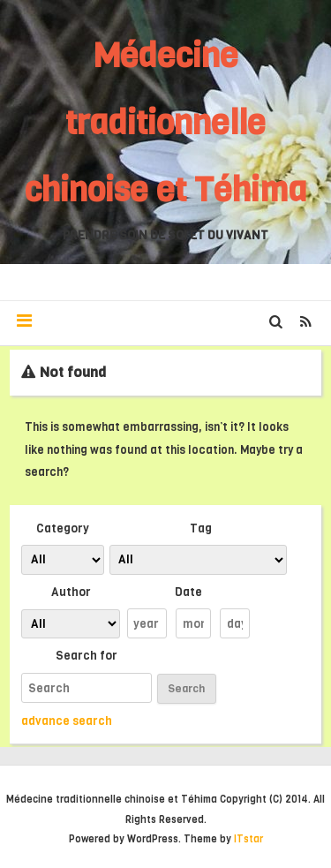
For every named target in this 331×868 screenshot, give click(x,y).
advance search (67, 721)
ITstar (248, 839)
